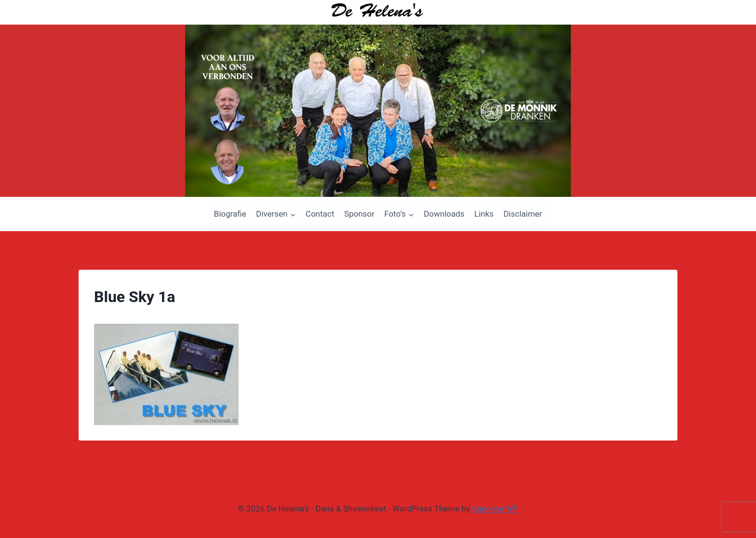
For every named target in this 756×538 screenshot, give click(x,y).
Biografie (230, 214)
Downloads (444, 214)
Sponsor (359, 214)
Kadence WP (495, 509)
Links (484, 214)
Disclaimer (523, 214)
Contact (320, 214)
